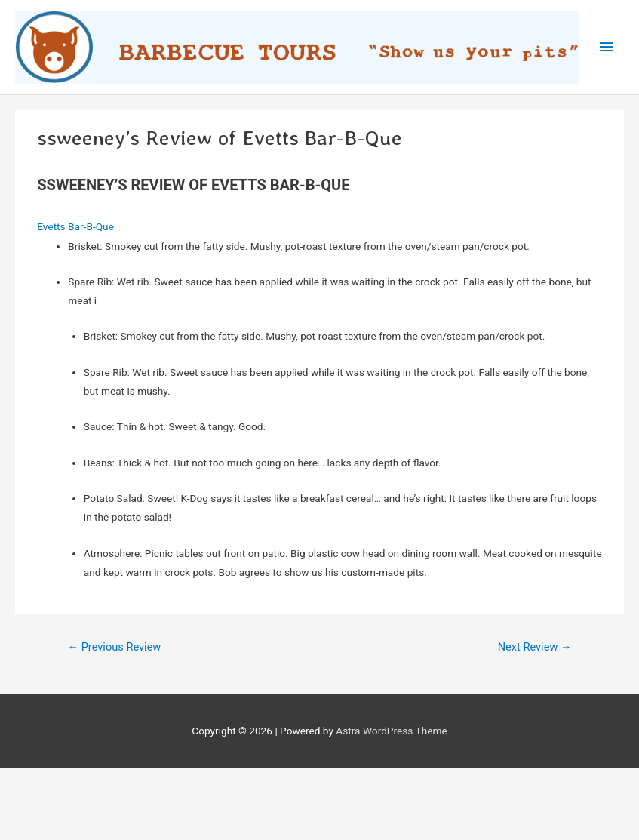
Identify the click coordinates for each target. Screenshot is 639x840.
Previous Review (114, 647)
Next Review (535, 647)
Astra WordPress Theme (391, 731)
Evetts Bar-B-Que (75, 226)
